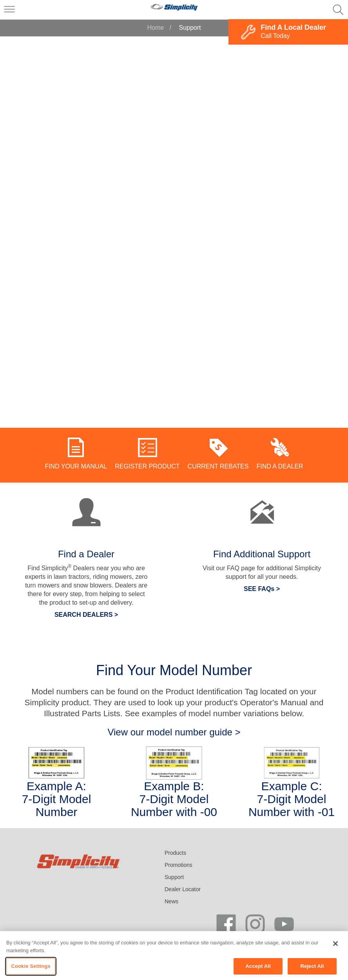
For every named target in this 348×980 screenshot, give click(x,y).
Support (174, 877)
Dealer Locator (183, 889)
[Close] (335, 944)
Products (175, 853)
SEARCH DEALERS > (86, 615)
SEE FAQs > (262, 589)
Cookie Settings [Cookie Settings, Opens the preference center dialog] (31, 966)
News (171, 901)
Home (155, 28)
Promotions (179, 865)
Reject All (312, 966)
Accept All (258, 966)
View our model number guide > (174, 732)
